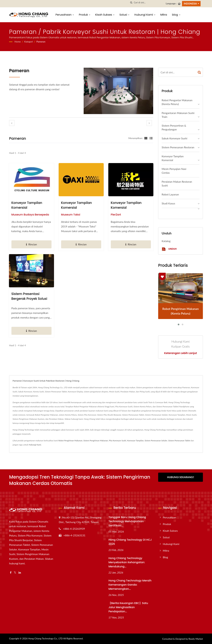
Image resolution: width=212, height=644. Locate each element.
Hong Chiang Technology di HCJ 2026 (130, 542)
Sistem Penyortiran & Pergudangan (174, 127)
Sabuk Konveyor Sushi (174, 138)
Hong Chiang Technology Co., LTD (45, 638)
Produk (85, 15)
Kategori (28, 42)
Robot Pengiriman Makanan (70, 441)
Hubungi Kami (145, 15)
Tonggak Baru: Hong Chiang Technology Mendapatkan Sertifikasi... (127, 521)
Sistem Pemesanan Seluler (156, 441)
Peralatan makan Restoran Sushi (177, 183)
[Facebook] (11, 573)
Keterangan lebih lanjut (180, 353)
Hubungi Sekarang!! (181, 477)
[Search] (149, 3)
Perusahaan (65, 15)
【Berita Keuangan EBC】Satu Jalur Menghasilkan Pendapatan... (128, 607)
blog (176, 15)
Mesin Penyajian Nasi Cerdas (174, 171)
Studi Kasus (168, 203)
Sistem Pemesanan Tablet (179, 441)
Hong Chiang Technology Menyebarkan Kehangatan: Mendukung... (127, 562)
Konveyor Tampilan (135, 441)
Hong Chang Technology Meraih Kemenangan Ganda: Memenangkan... (130, 585)
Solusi (124, 15)
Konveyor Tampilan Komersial (27, 205)
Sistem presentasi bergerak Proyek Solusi (29, 296)
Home (18, 42)
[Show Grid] (146, 138)
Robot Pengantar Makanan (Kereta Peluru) (177, 102)
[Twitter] (15, 573)
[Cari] (131, 3)
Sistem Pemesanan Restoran (178, 147)
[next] (149, 123)
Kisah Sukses (105, 15)
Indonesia (190, 4)
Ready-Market (196, 639)
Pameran (41, 42)
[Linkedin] (20, 573)
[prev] (12, 123)
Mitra (164, 15)
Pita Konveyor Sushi (118, 441)
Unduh (169, 249)
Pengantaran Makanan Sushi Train (178, 115)
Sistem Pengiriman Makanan (96, 441)
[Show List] (151, 138)
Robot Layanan (170, 194)
